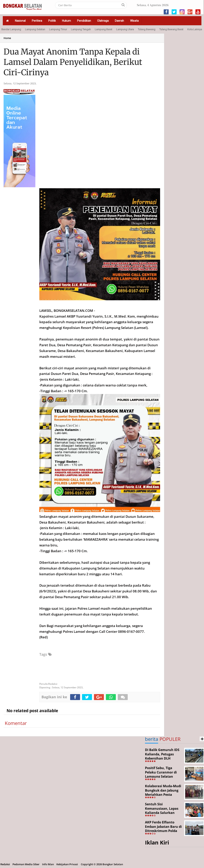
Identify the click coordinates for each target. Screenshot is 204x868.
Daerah (119, 21)
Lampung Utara (125, 29)
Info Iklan (48, 864)
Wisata (134, 21)
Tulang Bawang (147, 29)
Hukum (66, 21)
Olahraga (103, 21)
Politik (52, 21)
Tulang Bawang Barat (171, 29)
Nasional (20, 21)
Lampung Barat (103, 29)
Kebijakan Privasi (67, 864)
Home (7, 38)
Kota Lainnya (195, 29)
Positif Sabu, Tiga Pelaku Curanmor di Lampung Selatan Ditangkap (161, 774)
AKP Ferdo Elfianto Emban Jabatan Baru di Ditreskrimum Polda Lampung (163, 829)
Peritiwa (37, 21)
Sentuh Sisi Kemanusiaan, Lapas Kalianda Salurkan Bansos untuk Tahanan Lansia (162, 813)
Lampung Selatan (35, 29)
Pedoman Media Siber (26, 864)
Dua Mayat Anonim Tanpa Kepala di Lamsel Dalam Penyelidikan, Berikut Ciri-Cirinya (73, 62)
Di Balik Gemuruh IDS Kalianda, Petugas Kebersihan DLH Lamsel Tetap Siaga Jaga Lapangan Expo (162, 758)
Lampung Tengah (81, 29)
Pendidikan (84, 21)
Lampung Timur (58, 29)
